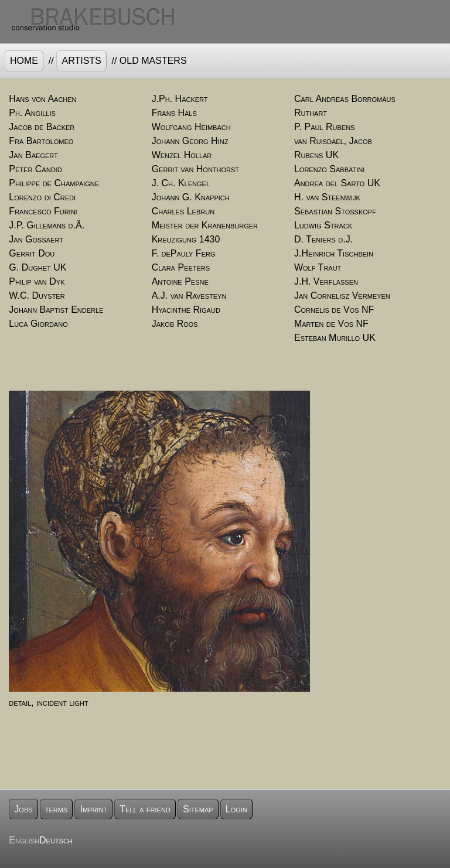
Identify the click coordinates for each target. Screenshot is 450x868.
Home (24, 61)
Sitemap (198, 809)
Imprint (93, 809)
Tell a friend (145, 809)
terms (57, 809)
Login (236, 809)
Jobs (23, 809)
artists (81, 61)
